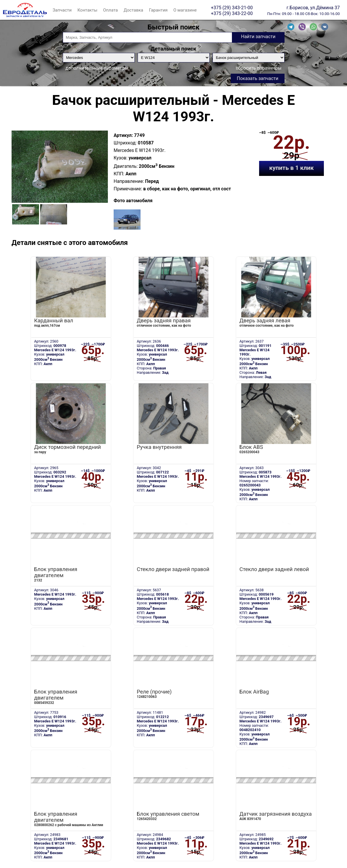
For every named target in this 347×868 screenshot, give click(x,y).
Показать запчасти (258, 78)
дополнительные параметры (97, 68)
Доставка (133, 10)
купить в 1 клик (291, 168)
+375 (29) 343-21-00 (232, 8)
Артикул (123, 135)
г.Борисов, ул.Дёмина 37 (313, 8)
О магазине (185, 10)
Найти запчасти (258, 37)
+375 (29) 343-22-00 (232, 13)
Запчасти (62, 10)
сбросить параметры (259, 68)
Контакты (87, 10)
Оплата (111, 10)
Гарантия (158, 10)
